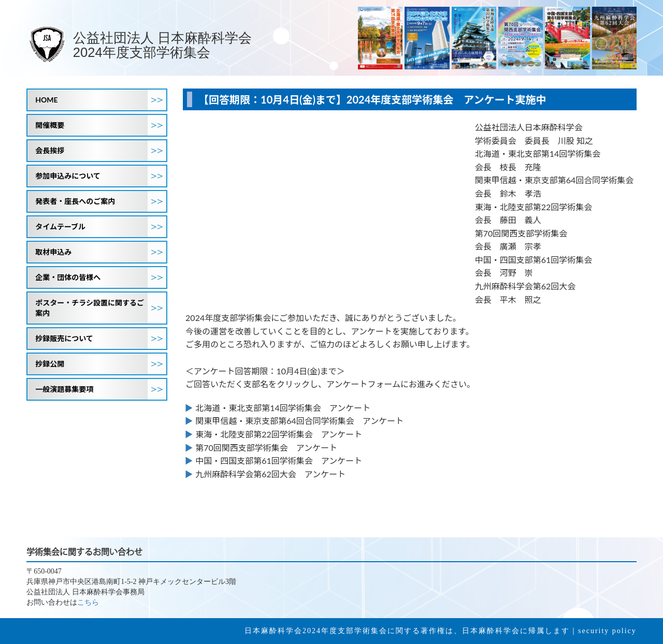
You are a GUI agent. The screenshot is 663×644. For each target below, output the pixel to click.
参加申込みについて (101, 176)
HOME (101, 100)
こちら (88, 602)
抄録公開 (101, 364)
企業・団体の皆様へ (101, 277)
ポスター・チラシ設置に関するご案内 (101, 308)
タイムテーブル (101, 227)
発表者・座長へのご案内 (101, 201)
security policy (607, 631)
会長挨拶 (101, 151)
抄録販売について (101, 339)
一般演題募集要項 (101, 389)
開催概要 (101, 125)
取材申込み (101, 252)
